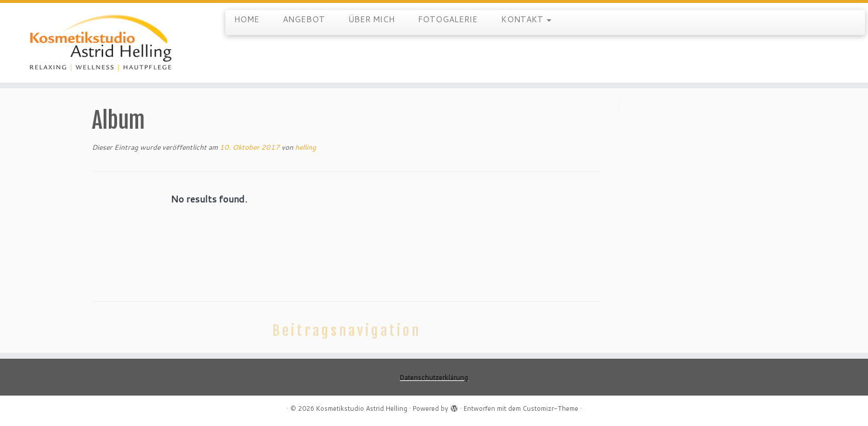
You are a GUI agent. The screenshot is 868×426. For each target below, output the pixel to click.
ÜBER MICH (371, 19)
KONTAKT (526, 19)
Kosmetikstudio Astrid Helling (362, 408)
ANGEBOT (304, 19)
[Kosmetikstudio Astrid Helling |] (100, 43)
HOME (247, 19)
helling (306, 147)
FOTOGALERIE (448, 19)
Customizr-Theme (550, 408)
